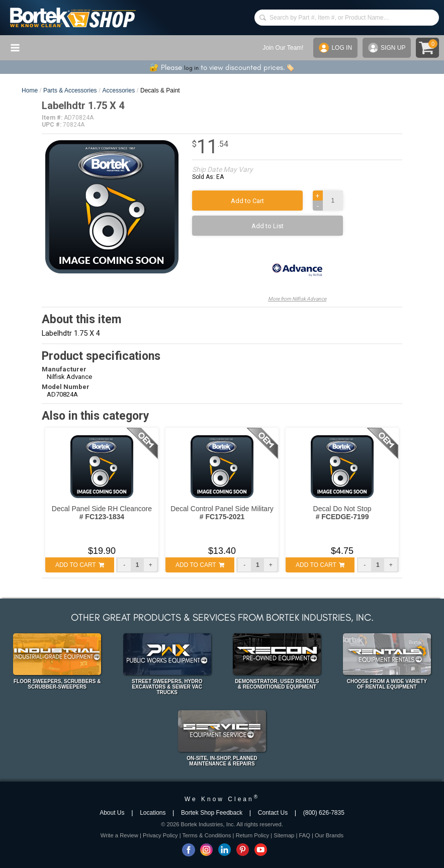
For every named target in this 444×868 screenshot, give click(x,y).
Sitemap (284, 835)
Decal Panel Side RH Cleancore (102, 513)
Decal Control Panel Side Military (222, 513)
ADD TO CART (80, 565)
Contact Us (273, 813)
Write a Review (119, 835)
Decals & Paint (160, 90)
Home (30, 90)
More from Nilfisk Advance (297, 274)
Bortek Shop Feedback (212, 813)
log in (191, 68)
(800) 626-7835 (324, 813)
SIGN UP (387, 48)
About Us (112, 813)
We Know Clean (222, 799)
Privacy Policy (160, 835)
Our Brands (329, 835)
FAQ (304, 835)
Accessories (118, 90)
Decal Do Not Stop (342, 513)
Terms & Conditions (207, 835)
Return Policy (253, 835)
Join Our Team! (283, 48)
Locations (153, 813)
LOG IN (335, 48)
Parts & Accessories (70, 90)
